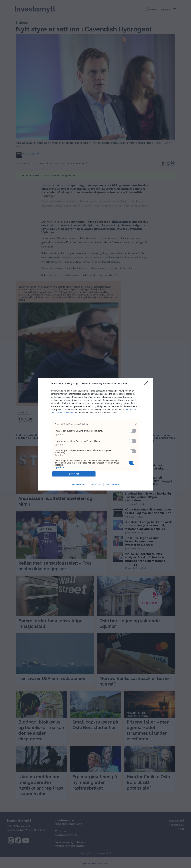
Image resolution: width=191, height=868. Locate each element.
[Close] (147, 384)
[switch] (133, 431)
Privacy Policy (112, 485)
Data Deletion (79, 485)
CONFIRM (74, 474)
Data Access (95, 485)
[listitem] (95, 424)
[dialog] (95, 434)
